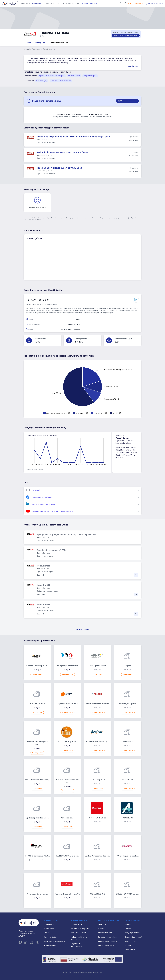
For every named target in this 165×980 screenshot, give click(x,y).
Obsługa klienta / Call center (61, 81)
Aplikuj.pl (27, 49)
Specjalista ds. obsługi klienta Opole (52, 76)
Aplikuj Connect (131, 941)
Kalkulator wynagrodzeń (70, 3)
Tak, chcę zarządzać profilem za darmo (126, 35)
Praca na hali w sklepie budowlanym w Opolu (60, 168)
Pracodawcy (37, 3)
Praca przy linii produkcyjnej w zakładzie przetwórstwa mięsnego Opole (73, 137)
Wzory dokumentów (106, 933)
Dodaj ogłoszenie (89, 3)
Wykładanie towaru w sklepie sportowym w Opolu (62, 152)
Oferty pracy (25, 3)
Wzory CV (102, 929)
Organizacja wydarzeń (133, 937)
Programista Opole (90, 76)
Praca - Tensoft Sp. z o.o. (36, 43)
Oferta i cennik (76, 924)
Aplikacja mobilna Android (108, 941)
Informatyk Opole (74, 76)
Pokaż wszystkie (83, 629)
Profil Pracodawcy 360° (80, 929)
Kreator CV (55, 3)
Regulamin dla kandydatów (54, 941)
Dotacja (128, 945)
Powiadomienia (50, 945)
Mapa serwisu (130, 950)
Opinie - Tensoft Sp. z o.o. (59, 43)
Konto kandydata (136, 3)
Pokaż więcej (133, 66)
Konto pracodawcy (78, 933)
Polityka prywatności (133, 933)
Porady (46, 3)
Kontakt (128, 929)
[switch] (127, 101)
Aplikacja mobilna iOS (106, 945)
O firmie (128, 924)
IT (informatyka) (42, 81)
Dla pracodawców (154, 3)
